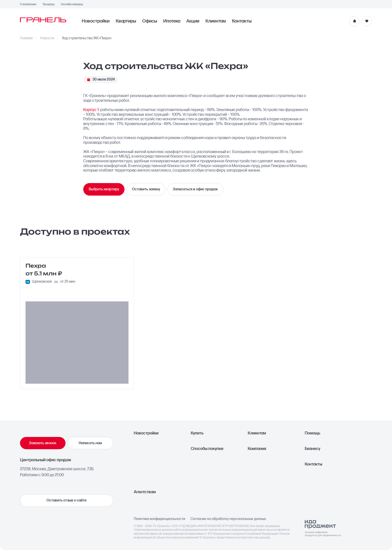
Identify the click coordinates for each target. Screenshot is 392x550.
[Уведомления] (354, 21)
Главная (26, 38)
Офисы (150, 21)
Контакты (242, 21)
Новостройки (96, 21)
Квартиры (126, 21)
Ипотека (172, 21)
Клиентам (216, 21)
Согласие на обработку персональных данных (228, 519)
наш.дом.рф (262, 538)
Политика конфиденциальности (159, 519)
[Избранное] (367, 21)
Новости (47, 38)
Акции (193, 21)
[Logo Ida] (323, 528)
